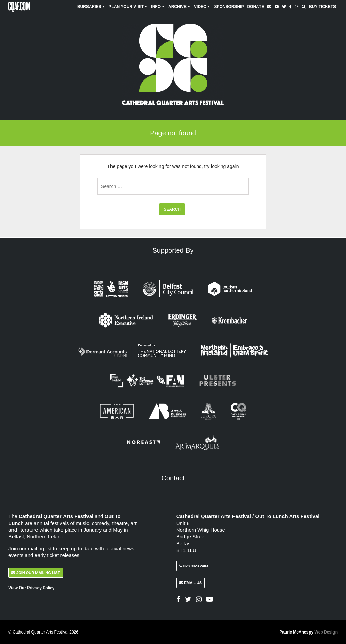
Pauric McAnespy (308, 632)
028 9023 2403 (194, 566)
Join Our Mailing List (36, 573)
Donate (255, 7)
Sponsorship (229, 7)
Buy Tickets (322, 7)
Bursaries (91, 7)
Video (202, 7)
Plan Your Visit (128, 7)
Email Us (191, 583)
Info (158, 7)
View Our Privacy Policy (32, 588)
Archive (179, 7)
